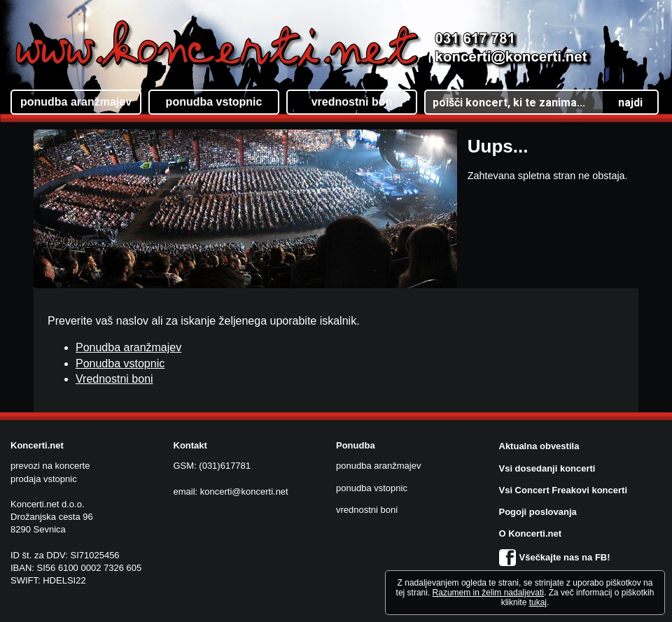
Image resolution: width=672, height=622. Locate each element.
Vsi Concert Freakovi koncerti (563, 490)
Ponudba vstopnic (120, 363)
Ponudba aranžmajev (128, 347)
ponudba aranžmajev (378, 466)
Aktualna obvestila (539, 446)
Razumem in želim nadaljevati (488, 593)
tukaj (538, 602)
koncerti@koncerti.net (244, 492)
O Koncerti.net (531, 533)
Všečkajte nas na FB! (555, 557)
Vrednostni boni (114, 379)
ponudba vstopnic (372, 488)
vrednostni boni (367, 510)
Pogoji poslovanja (538, 512)
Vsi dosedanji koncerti (547, 468)
